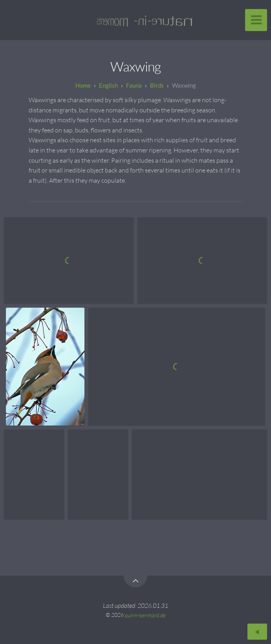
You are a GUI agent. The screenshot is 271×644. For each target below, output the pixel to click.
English (108, 85)
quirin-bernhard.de (145, 615)
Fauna (134, 85)
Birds (157, 85)
